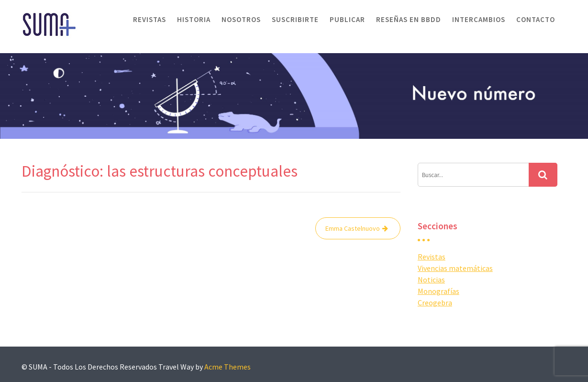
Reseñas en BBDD (409, 19)
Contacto (536, 19)
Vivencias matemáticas (455, 268)
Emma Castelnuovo (353, 228)
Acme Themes (227, 367)
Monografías (438, 291)
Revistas (150, 19)
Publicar (347, 19)
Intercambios (479, 19)
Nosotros (241, 19)
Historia (194, 19)
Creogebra (435, 303)
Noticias (431, 280)
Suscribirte (295, 19)
